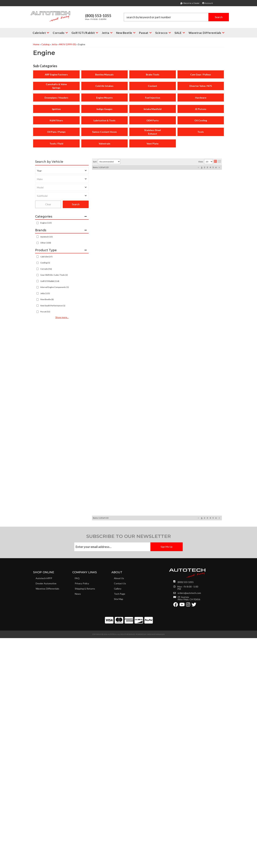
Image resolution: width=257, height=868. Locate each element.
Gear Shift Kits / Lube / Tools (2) (54, 275)
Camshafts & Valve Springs (56, 86)
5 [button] (213, 167)
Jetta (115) (45, 293)
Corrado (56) (46, 269)
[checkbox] (38, 237)
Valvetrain (104, 144)
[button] (41, 33)
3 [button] (207, 167)
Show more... (62, 317)
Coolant (153, 86)
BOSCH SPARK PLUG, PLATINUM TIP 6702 (146, 208)
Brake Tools (153, 74)
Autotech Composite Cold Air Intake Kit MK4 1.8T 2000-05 (156, 176)
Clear (48, 204)
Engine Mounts (104, 98)
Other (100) (46, 243)
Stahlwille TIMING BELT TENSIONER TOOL (146, 494)
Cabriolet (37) (46, 257)
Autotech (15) (47, 237)
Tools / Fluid (56, 144)
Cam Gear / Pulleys (201, 74)
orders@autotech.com (189, 828)
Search (76, 204)
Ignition (56, 109)
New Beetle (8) (47, 299)
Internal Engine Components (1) (55, 287)
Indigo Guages (104, 109)
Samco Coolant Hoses (104, 132)
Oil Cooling (201, 120)
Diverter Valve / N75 (201, 86)
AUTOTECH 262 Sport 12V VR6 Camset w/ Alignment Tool (155, 330)
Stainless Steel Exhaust (153, 132)
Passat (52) (45, 312)
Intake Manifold (153, 109)
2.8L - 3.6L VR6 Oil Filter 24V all (139, 444)
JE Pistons (201, 109)
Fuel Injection (153, 98)
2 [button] (205, 167)
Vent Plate (153, 144)
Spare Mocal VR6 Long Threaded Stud (143, 526)
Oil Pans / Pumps (56, 132)
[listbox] (62, 171)
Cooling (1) (45, 263)
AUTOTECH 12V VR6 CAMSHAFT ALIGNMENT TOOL (153, 469)
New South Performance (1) (53, 306)
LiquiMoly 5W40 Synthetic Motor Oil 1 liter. (146, 721)
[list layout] (219, 162)
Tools (201, 132)
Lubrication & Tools (104, 120)
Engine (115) (46, 223)
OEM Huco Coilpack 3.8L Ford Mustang (144, 354)
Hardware (201, 98)
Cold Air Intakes (104, 86)
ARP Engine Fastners (56, 74)
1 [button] (202, 167)
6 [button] (216, 167)
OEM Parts (153, 120)
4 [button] (210, 167)
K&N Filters (56, 120)
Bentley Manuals (104, 74)
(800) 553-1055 (186, 817)
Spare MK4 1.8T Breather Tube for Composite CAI (151, 689)
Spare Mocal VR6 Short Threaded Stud (144, 550)
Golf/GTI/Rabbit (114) (50, 281)
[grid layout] (215, 162)
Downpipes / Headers (56, 98)
